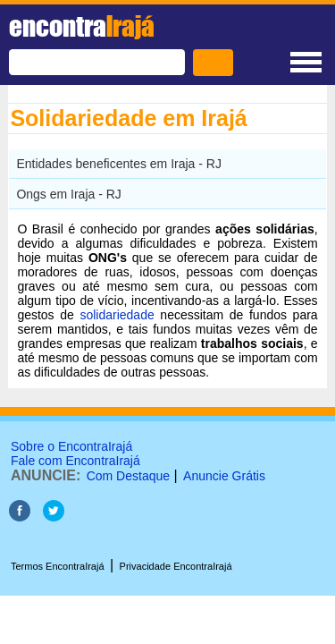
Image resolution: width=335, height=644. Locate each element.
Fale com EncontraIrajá (75, 461)
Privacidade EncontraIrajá (176, 566)
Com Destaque (128, 476)
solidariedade (117, 315)
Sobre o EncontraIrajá (71, 446)
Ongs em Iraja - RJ (68, 194)
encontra (82, 26)
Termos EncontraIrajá (58, 566)
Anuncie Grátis (224, 476)
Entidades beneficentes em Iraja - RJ (119, 164)
